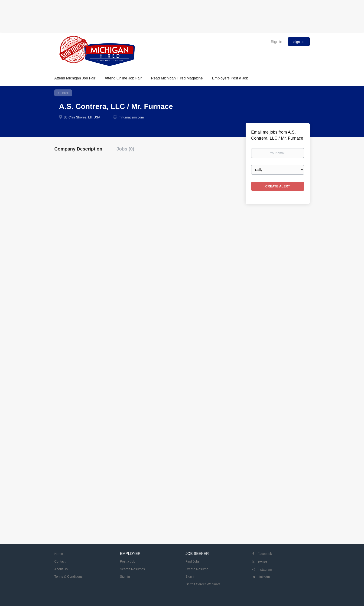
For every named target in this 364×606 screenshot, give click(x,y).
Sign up (299, 42)
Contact (60, 561)
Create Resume (197, 569)
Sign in (277, 42)
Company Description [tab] (78, 149)
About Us (61, 569)
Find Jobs (193, 561)
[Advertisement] (182, 15)
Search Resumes (132, 569)
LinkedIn (264, 577)
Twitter (262, 562)
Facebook (265, 554)
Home (59, 554)
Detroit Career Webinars (203, 584)
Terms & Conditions (68, 577)
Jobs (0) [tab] (125, 149)
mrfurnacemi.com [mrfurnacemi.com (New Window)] (131, 117)
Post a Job (128, 561)
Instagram (265, 570)
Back (65, 93)
